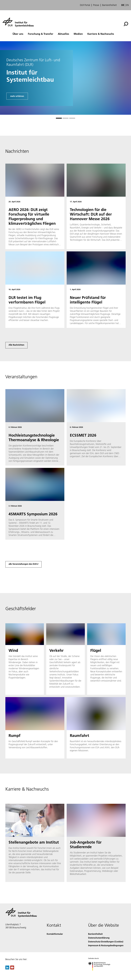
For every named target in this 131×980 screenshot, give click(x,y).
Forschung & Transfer (41, 34)
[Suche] (126, 24)
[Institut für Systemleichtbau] (18, 22)
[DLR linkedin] (7, 969)
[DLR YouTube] (12, 969)
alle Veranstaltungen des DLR (23, 564)
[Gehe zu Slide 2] (65, 118)
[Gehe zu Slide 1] (59, 118)
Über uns (18, 34)
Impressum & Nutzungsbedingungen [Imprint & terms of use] (106, 945)
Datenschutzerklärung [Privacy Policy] (99, 938)
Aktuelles (63, 34)
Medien (78, 34)
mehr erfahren (17, 96)
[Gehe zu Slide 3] (72, 118)
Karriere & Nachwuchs (101, 34)
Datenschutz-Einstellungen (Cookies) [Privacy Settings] (106, 942)
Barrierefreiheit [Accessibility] (95, 934)
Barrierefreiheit (109, 5)
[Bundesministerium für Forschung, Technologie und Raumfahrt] (101, 973)
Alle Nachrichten (16, 345)
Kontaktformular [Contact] (55, 934)
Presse (96, 5)
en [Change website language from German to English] (127, 5)
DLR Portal (85, 5)
